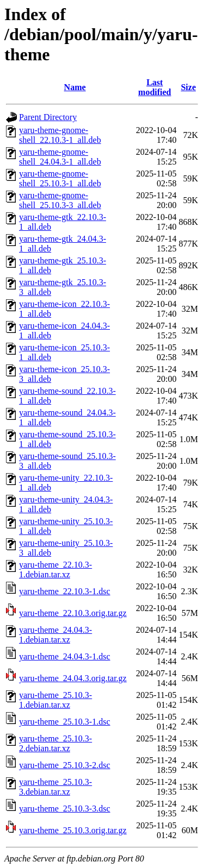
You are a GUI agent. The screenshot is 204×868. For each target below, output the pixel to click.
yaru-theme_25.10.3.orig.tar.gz (73, 830)
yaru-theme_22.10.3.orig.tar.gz (73, 613)
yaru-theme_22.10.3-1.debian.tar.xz (55, 570)
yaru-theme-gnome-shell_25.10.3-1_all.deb (60, 178)
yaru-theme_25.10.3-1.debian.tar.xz (55, 700)
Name (75, 87)
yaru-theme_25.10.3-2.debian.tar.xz (55, 743)
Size (188, 87)
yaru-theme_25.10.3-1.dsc (65, 722)
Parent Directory (48, 117)
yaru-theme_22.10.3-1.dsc (65, 591)
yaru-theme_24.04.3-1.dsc (65, 656)
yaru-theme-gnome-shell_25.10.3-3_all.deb (60, 200)
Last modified (154, 87)
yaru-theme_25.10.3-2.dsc (65, 765)
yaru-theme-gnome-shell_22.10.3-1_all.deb (60, 135)
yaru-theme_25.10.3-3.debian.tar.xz (55, 787)
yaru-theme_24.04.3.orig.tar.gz (73, 678)
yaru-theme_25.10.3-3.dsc (65, 809)
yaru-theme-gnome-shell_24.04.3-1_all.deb (60, 157)
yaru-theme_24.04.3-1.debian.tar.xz (55, 635)
